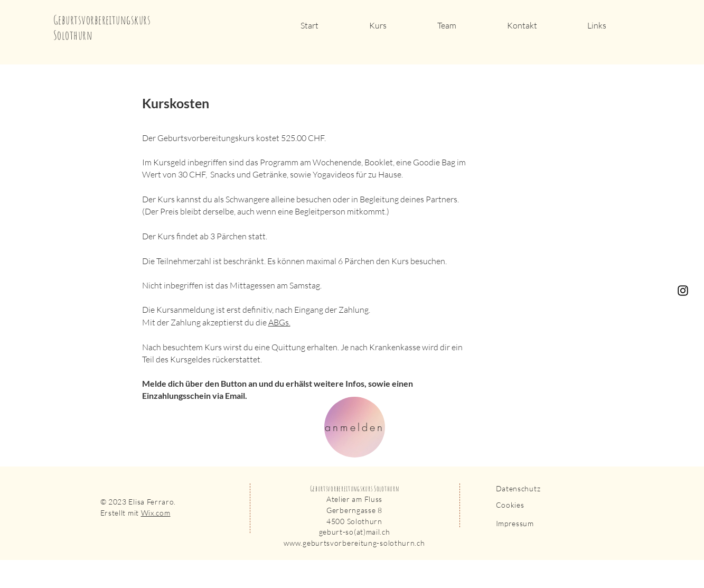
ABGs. (279, 322)
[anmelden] (355, 427)
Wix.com (156, 513)
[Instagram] (683, 291)
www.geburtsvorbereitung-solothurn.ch (354, 543)
